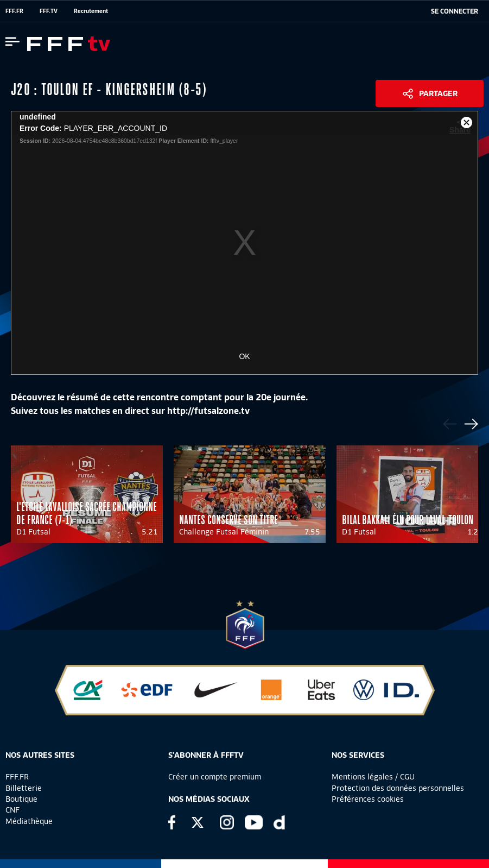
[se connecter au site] (455, 11)
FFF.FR (14, 11)
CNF (12, 810)
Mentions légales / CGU (373, 777)
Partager (438, 93)
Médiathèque (29, 821)
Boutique (21, 799)
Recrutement (91, 11)
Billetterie (24, 788)
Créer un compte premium (215, 777)
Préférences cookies (368, 799)
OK (244, 356)
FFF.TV (49, 11)
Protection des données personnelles (398, 788)
